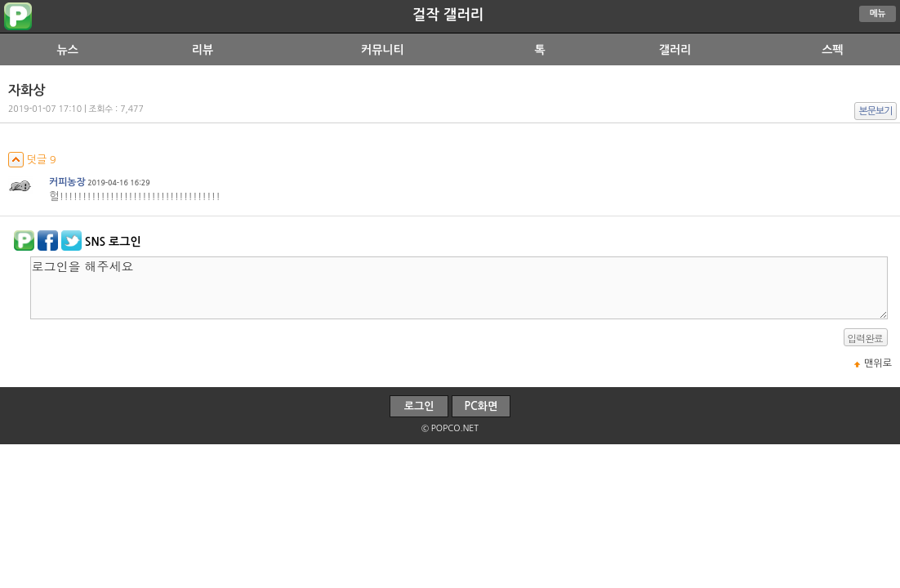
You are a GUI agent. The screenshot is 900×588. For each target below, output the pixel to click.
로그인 (419, 406)
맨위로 (878, 363)
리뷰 (203, 50)
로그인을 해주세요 (459, 288)
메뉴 (878, 13)
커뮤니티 (383, 50)
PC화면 (481, 406)
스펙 (832, 50)
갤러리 (675, 50)
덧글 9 (32, 160)
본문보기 (876, 111)
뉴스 (67, 50)
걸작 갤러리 (448, 15)
